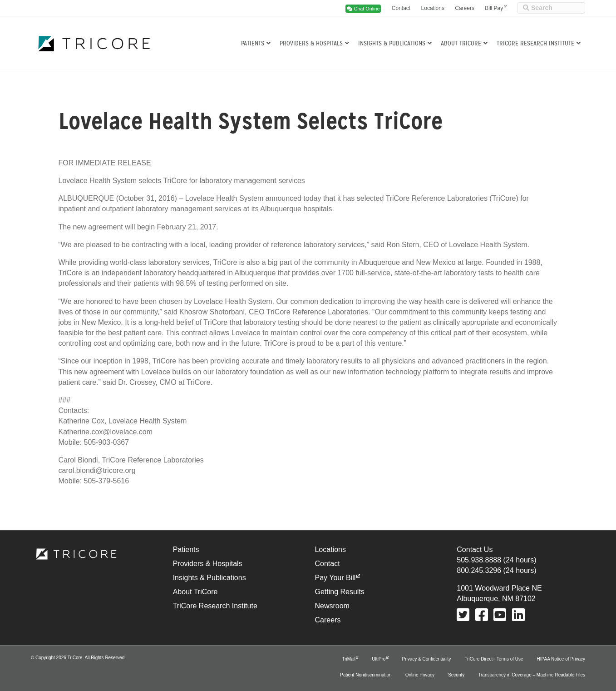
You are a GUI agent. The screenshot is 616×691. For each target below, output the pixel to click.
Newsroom (332, 606)
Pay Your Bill (335, 578)
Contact (401, 8)
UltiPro (379, 659)
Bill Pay (494, 8)
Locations (433, 8)
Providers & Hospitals (311, 43)
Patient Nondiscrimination (366, 675)
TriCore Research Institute (535, 43)
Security (456, 675)
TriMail (349, 659)
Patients (253, 43)
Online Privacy (420, 675)
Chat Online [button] (363, 9)
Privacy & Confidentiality (427, 659)
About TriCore (461, 43)
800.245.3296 (479, 570)
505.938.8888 (479, 560)
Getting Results (339, 592)
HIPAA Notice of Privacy (561, 659)
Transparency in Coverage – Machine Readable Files (532, 675)
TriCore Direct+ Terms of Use (494, 659)
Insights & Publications (392, 43)
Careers (465, 8)
